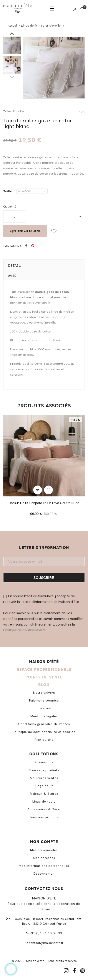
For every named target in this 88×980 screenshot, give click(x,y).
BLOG (44, 685)
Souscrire (44, 578)
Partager (26, 246)
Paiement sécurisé (44, 700)
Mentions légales (44, 716)
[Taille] (32, 191)
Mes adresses (44, 858)
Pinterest (33, 246)
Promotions (44, 762)
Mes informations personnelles (44, 866)
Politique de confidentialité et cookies (44, 732)
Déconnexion (44, 874)
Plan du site (44, 740)
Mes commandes (44, 850)
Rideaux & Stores (44, 794)
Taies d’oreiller (14, 111)
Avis (12, 276)
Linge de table (44, 801)
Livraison (44, 708)
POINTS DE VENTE (44, 677)
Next (12, 33)
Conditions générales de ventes (44, 724)
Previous (12, 77)
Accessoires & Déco (44, 809)
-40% (81, 112)
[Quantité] (14, 216)
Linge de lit (44, 786)
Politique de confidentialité (25, 630)
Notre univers (44, 693)
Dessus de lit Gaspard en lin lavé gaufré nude (44, 503)
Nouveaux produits (44, 770)
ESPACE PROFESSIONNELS (44, 669)
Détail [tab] (14, 266)
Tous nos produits (44, 817)
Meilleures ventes (44, 778)
